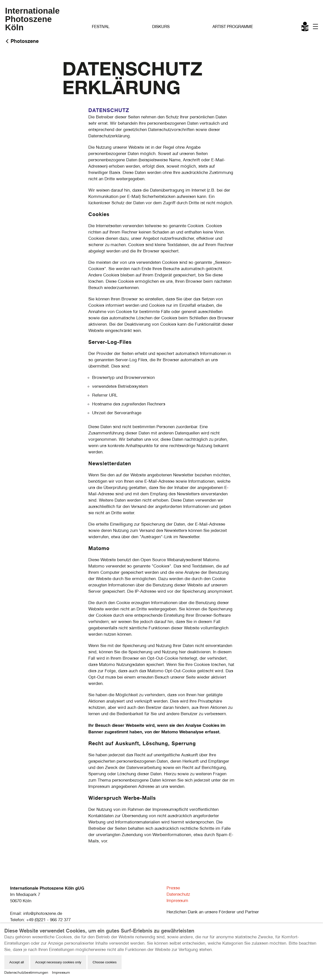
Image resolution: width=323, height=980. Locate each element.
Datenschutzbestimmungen (26, 972)
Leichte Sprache (305, 28)
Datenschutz (178, 894)
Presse (173, 888)
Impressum (177, 900)
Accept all (17, 962)
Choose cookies (105, 962)
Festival (101, 27)
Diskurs (161, 27)
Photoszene (25, 41)
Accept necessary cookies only (58, 962)
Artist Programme (233, 27)
